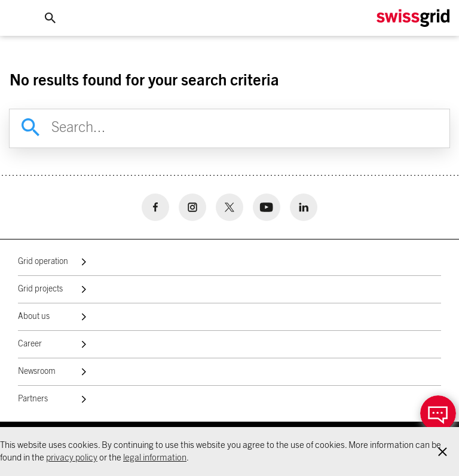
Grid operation (43, 262)
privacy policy (72, 458)
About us (34, 317)
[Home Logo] (413, 18)
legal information (155, 458)
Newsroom (37, 371)
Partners (33, 399)
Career (30, 344)
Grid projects (40, 289)
